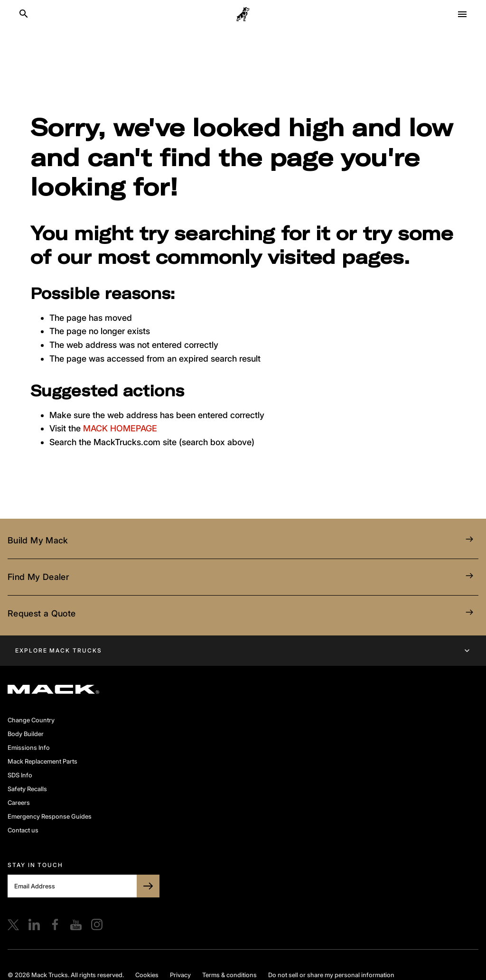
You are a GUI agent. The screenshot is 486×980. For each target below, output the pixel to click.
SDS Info (20, 775)
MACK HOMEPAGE (120, 428)
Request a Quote (243, 614)
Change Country (31, 720)
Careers (19, 803)
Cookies (147, 975)
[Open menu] (462, 14)
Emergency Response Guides (50, 816)
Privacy (180, 975)
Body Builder (26, 734)
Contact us (23, 830)
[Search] (24, 14)
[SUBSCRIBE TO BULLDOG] (148, 886)
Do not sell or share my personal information (331, 975)
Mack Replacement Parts (42, 761)
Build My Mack (243, 541)
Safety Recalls (27, 789)
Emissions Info (29, 747)
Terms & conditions (229, 975)
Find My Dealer (243, 577)
